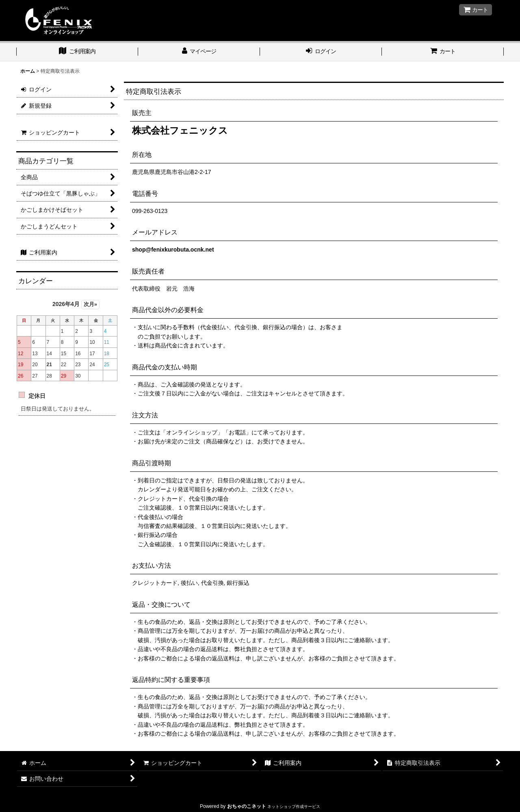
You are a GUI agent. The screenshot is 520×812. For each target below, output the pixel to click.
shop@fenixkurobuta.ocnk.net (173, 250)
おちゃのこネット (247, 806)
